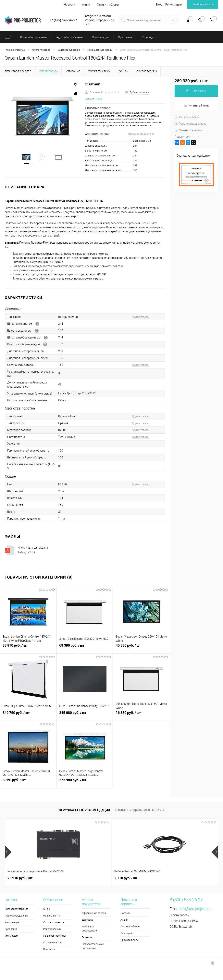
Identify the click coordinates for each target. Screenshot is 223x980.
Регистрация (174, 5)
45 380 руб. (142, 648)
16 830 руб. (142, 715)
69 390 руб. (85, 648)
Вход (159, 5)
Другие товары (141, 317)
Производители (129, 940)
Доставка (87, 920)
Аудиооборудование (16, 916)
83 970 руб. (28, 648)
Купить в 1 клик (196, 106)
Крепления (11, 929)
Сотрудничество (53, 942)
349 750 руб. (28, 715)
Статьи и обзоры (108, 5)
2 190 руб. (161, 878)
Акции (86, 5)
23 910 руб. (20, 878)
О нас (47, 909)
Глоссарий (126, 933)
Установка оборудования (90, 929)
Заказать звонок (203, 4)
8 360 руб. (28, 782)
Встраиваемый (142, 141)
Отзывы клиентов (54, 922)
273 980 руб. (85, 782)
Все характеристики (141, 134)
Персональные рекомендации (84, 810)
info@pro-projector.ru (196, 909)
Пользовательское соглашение (93, 946)
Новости (69, 5)
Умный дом (11, 936)
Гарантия (87, 937)
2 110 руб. (90, 878)
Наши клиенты (52, 916)
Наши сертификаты (55, 936)
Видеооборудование (16, 909)
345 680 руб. (85, 715)
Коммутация (12, 922)
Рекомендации (52, 929)
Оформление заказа (94, 913)
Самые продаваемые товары (140, 810)
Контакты (49, 949)
